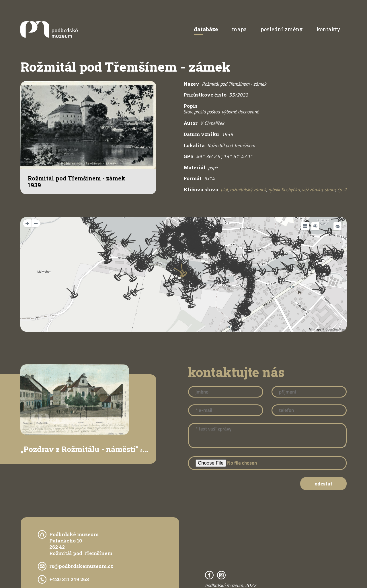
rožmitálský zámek (248, 190)
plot (224, 190)
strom (330, 190)
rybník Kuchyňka (284, 190)
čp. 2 (342, 190)
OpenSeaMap (335, 329)
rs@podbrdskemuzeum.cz (81, 566)
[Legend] (337, 226)
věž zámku (312, 190)
